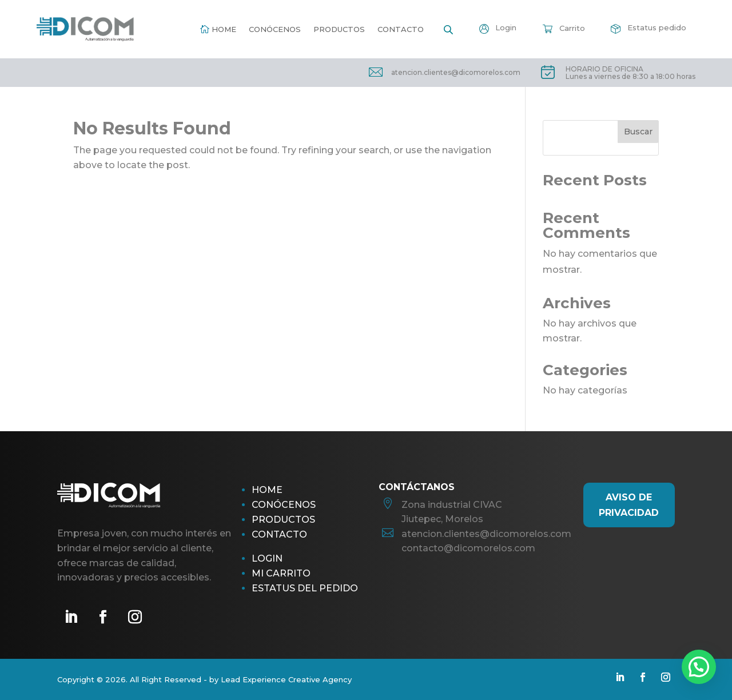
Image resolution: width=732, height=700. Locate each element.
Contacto (401, 29)
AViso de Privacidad (629, 505)
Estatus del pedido (305, 588)
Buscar (638, 132)
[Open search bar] (448, 29)
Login (267, 558)
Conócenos (275, 29)
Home (224, 29)
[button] (699, 667)
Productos (339, 29)
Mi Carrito (281, 573)
